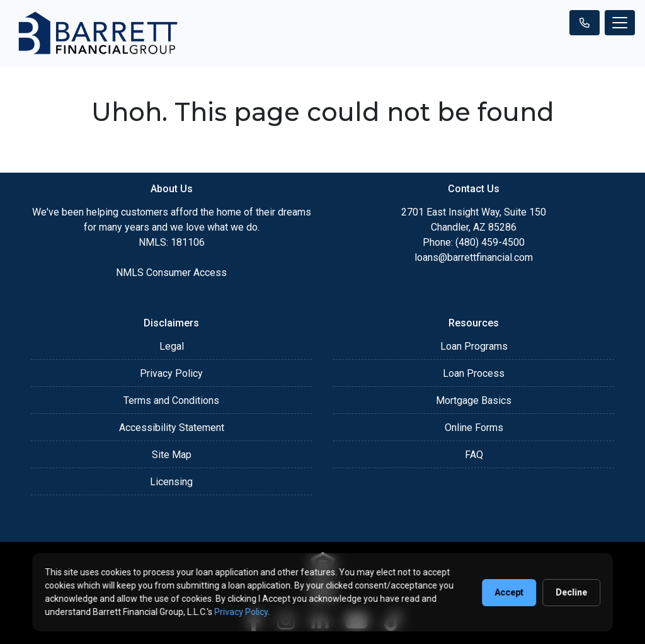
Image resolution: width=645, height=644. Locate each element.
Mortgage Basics (474, 400)
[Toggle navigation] (620, 23)
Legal (172, 346)
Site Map (172, 455)
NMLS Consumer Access (171, 273)
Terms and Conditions (171, 400)
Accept (509, 592)
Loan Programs (474, 346)
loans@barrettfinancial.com (474, 257)
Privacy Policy (171, 373)
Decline (571, 592)
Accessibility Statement (172, 428)
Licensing (171, 482)
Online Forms (474, 428)
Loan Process (474, 373)
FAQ (474, 455)
